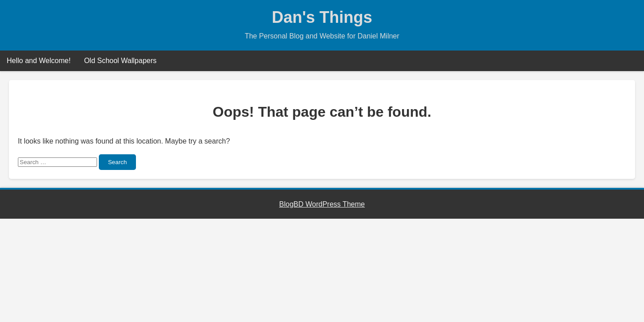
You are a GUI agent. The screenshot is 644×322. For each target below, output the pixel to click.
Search (117, 162)
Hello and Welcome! (39, 61)
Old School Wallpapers (120, 61)
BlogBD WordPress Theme (322, 204)
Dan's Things (322, 17)
